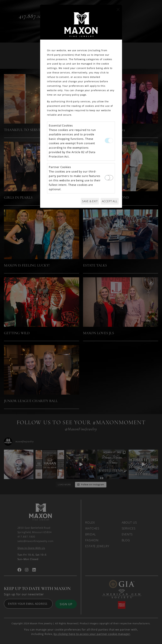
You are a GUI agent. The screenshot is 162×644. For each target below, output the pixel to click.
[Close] (118, 10)
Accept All (110, 201)
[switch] (109, 178)
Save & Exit (90, 201)
